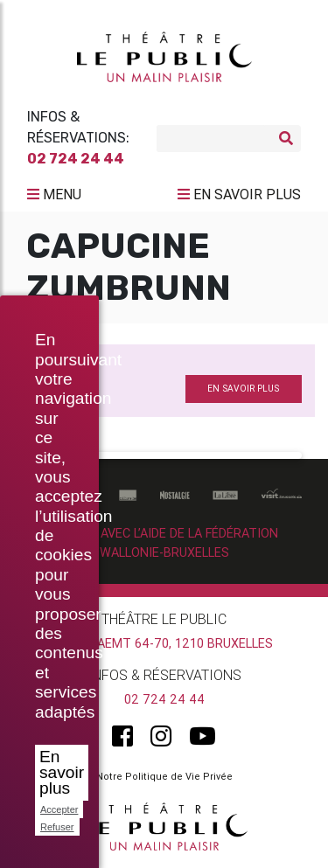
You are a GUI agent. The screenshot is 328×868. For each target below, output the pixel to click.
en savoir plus (243, 389)
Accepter (59, 809)
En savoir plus (62, 772)
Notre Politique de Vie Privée (164, 776)
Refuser (57, 827)
